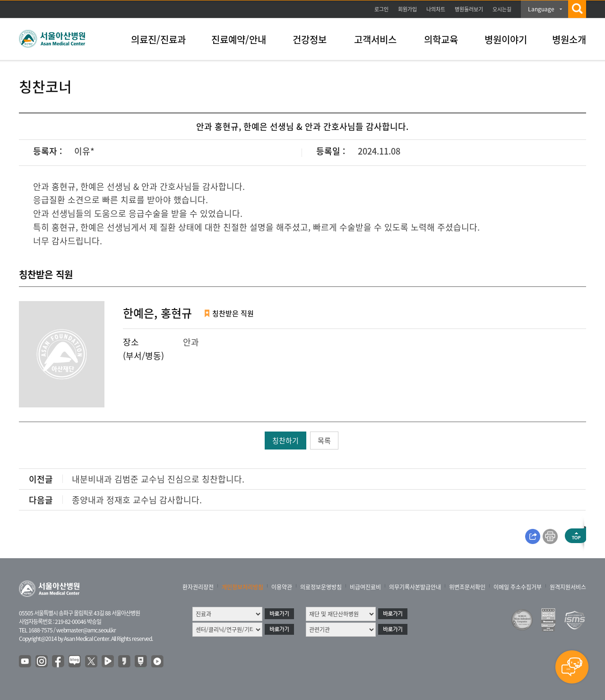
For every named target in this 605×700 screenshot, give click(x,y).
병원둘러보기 (469, 9)
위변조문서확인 (467, 587)
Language (541, 9)
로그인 (381, 9)
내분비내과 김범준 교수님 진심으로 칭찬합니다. (158, 479)
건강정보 (310, 39)
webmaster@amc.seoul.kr (86, 630)
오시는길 (502, 9)
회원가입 (407, 9)
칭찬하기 (285, 441)
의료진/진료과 (158, 39)
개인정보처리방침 (242, 587)
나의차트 (436, 9)
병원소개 (569, 39)
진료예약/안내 (239, 39)
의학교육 (441, 39)
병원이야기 (506, 39)
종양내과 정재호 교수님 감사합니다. (137, 500)
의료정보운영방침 (321, 587)
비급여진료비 (365, 587)
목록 (324, 441)
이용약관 (282, 587)
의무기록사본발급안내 (415, 587)
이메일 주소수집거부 (518, 587)
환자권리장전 (198, 587)
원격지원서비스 (568, 587)
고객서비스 (375, 39)
